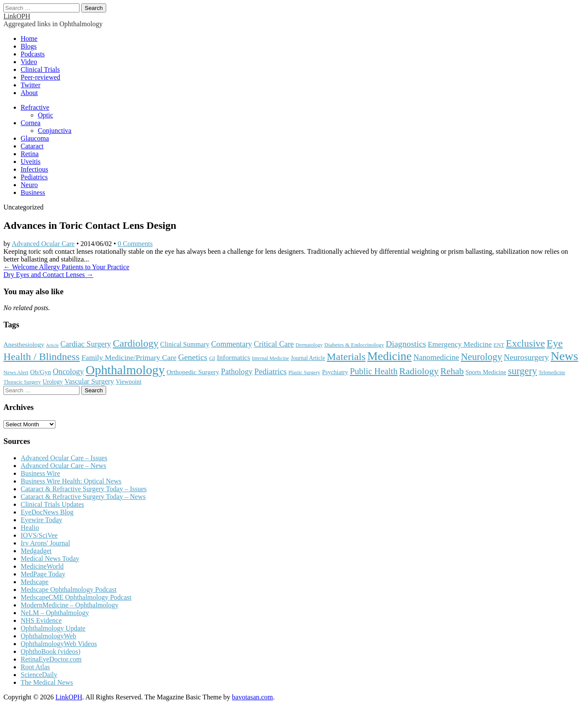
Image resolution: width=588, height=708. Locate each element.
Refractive (35, 107)
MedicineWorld (42, 566)
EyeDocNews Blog (47, 512)
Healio (30, 528)
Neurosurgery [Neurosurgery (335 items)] (526, 357)
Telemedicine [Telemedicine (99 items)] (552, 372)
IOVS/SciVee (39, 535)
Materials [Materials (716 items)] (346, 357)
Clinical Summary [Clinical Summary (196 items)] (185, 344)
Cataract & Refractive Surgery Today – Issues (84, 489)
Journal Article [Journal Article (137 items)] (308, 358)
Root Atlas (35, 667)
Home (29, 38)
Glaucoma (35, 138)
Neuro (29, 185)
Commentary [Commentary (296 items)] (231, 344)
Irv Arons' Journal (45, 543)
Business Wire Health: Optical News (71, 481)
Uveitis (31, 162)
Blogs (29, 46)
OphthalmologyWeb (48, 636)
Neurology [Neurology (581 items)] (481, 357)
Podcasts (33, 54)
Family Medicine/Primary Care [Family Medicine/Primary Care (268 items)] (129, 357)
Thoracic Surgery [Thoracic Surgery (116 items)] (22, 382)
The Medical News (47, 682)
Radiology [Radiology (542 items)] (419, 371)
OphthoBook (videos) (51, 651)
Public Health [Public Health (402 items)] (374, 371)
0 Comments (135, 244)
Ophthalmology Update (53, 628)
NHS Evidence (41, 620)
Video (29, 62)
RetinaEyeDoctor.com (51, 659)
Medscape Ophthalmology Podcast (69, 589)
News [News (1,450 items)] (564, 356)
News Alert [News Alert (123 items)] (16, 372)
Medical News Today (50, 559)
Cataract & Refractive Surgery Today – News (83, 497)
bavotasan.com (253, 697)
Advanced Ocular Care (43, 244)
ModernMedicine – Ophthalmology (70, 605)
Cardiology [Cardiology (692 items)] (135, 343)
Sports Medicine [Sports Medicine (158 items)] (486, 372)
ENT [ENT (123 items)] (499, 345)
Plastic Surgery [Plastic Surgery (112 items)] (304, 372)
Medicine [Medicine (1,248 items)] (389, 356)
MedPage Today (43, 574)
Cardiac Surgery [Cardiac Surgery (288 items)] (86, 344)
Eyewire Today (41, 520)
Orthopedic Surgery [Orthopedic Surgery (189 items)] (193, 372)
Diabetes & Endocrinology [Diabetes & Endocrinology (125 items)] (354, 345)
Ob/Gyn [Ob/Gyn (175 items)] (41, 372)
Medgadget (36, 551)
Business (33, 192)
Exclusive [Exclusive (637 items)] (525, 343)
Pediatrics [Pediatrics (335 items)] (271, 371)
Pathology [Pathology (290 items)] (237, 372)
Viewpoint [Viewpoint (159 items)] (129, 382)
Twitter (31, 85)
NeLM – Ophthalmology (55, 613)
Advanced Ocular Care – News (63, 466)
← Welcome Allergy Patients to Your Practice (66, 267)
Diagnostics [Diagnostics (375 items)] (406, 344)
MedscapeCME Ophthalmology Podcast (76, 597)
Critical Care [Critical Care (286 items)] (274, 344)
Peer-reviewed (40, 77)
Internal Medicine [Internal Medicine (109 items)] (270, 358)
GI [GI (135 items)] (212, 358)
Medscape (35, 582)
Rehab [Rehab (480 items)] (452, 371)
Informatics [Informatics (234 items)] (234, 358)
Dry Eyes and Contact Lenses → (48, 275)
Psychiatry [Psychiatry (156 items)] (335, 372)
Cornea (31, 123)
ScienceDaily (39, 675)
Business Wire (40, 473)
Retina (30, 154)
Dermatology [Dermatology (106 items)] (309, 345)
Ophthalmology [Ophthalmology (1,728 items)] (125, 370)
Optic (46, 115)
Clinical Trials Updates (52, 504)
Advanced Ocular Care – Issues (64, 458)
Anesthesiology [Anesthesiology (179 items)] (24, 344)
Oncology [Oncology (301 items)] (69, 372)
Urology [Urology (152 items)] (53, 382)
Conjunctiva (55, 131)
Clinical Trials (40, 69)
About (29, 93)
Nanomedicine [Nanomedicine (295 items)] (436, 357)
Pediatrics (34, 177)
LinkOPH (17, 16)
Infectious (34, 169)
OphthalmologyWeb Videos (59, 644)
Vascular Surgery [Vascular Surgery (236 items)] (89, 381)
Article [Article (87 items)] (52, 345)
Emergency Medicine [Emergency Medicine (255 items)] (460, 344)
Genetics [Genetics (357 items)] (193, 357)
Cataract (32, 146)
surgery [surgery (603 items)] (523, 371)
